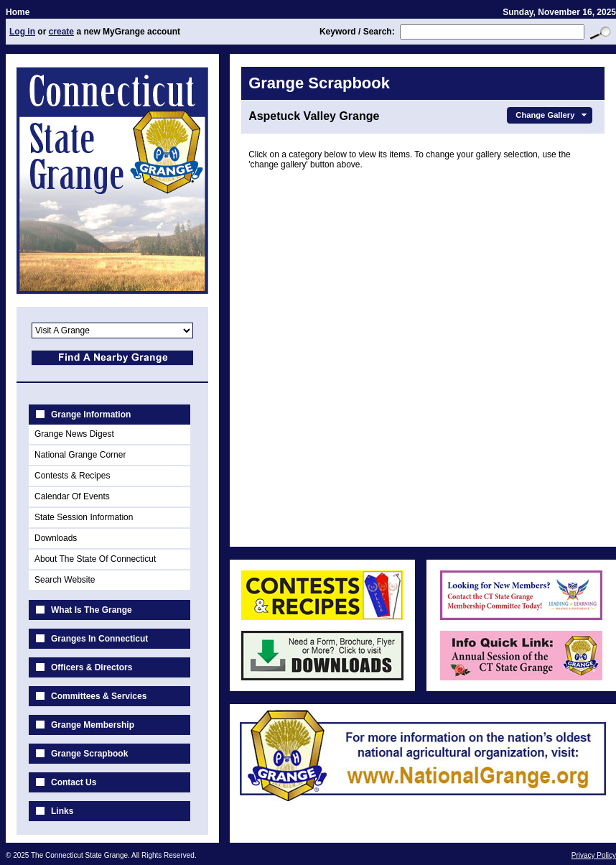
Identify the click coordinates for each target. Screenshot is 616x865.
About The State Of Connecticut (95, 559)
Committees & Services (99, 696)
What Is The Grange (92, 610)
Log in (22, 32)
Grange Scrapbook (89, 754)
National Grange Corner (80, 455)
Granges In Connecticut (99, 639)
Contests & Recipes (72, 476)
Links (62, 811)
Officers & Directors (92, 667)
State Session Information (84, 517)
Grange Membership (93, 725)
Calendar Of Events (72, 496)
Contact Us (74, 782)
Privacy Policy (594, 855)
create (61, 32)
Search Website (65, 580)
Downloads (56, 538)
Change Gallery (552, 115)
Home (18, 12)
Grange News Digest (74, 434)
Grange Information (91, 415)
